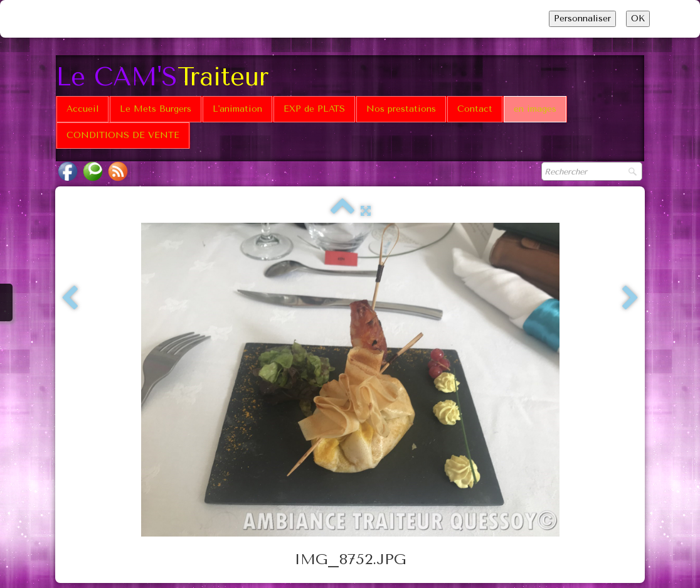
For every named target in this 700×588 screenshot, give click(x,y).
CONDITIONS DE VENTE (123, 135)
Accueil (82, 109)
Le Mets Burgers (156, 109)
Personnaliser (582, 19)
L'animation (237, 109)
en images (535, 109)
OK (638, 19)
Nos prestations (401, 109)
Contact (475, 109)
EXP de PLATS (314, 109)
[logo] (167, 76)
